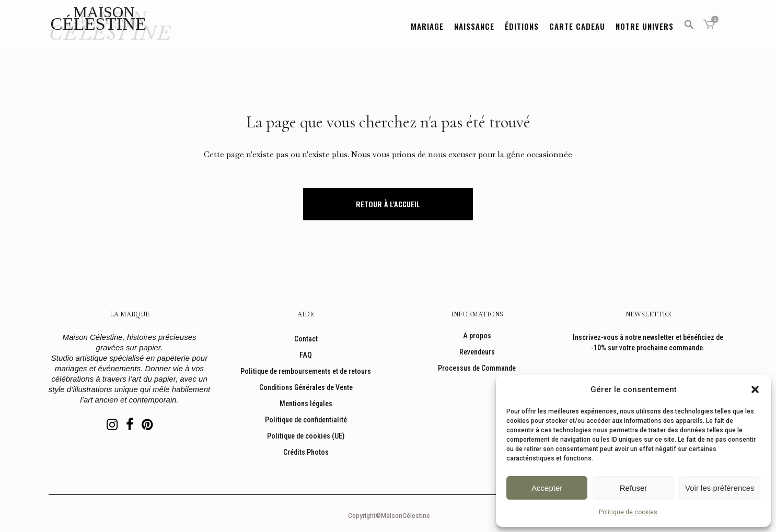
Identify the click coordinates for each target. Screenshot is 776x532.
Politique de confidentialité (306, 420)
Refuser (634, 488)
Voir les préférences (720, 488)
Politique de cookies (628, 512)
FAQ (306, 355)
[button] (755, 389)
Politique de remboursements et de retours (306, 371)
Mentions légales (306, 404)
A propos (477, 336)
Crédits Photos (306, 452)
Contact (306, 339)
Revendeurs (477, 352)
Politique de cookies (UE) (306, 436)
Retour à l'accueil (388, 204)
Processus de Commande (477, 368)
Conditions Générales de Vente (306, 387)
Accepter (547, 488)
